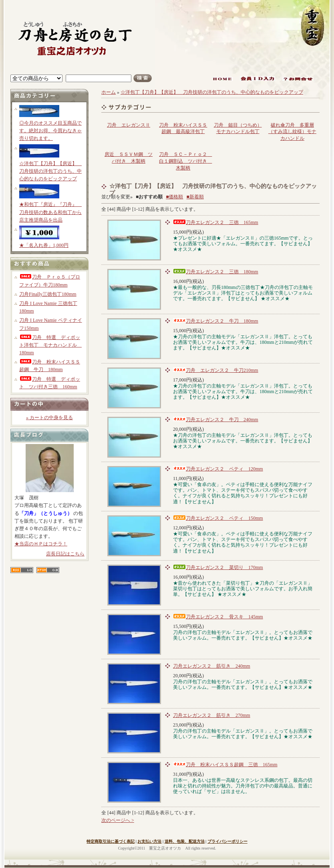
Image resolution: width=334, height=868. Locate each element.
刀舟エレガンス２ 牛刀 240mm (216, 420)
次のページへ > (118, 820)
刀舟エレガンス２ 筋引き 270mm (212, 715)
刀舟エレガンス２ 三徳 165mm (216, 222)
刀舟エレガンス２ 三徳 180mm (216, 272)
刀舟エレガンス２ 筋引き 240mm (212, 666)
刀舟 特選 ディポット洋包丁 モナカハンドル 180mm (50, 345)
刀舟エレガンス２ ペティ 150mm (218, 518)
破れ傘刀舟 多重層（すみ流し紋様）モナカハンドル (292, 132)
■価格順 (174, 197)
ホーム (109, 92)
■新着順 (195, 197)
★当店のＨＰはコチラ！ (41, 544)
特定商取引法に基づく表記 (111, 841)
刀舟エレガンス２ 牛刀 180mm (216, 321)
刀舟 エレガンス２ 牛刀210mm (216, 370)
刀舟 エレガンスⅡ (129, 125)
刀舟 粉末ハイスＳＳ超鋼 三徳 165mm (225, 765)
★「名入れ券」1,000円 (44, 245)
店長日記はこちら (65, 554)
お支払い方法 (149, 841)
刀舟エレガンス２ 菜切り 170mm (218, 567)
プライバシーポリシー (227, 841)
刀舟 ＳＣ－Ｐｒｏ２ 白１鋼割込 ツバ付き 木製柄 (185, 161)
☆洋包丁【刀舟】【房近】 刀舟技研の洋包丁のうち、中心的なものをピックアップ (50, 171)
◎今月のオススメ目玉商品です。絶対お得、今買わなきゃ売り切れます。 (50, 131)
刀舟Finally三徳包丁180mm (48, 294)
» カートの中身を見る (49, 418)
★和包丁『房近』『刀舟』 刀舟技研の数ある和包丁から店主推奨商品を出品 (50, 212)
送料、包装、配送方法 (185, 841)
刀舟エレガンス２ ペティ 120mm (218, 469)
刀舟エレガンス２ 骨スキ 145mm (218, 617)
